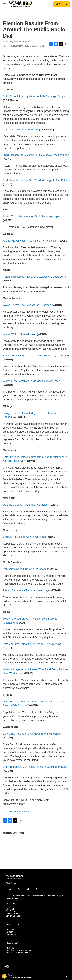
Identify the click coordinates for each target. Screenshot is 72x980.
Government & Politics (18, 811)
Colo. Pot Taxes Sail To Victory (21, 130)
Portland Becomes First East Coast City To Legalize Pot (35, 277)
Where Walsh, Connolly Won (20, 334)
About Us (10, 909)
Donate (63, 4)
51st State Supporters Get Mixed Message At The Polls (35, 180)
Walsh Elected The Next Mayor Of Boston (27, 305)
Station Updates (13, 916)
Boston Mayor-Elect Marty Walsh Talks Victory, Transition (36, 356)
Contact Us (11, 930)
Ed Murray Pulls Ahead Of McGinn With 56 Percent (32, 734)
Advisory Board (13, 914)
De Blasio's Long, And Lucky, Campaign (26, 505)
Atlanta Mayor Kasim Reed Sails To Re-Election (30, 241)
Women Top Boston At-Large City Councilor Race (32, 381)
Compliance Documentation (18, 950)
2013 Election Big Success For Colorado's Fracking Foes (36, 155)
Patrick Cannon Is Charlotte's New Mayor (27, 590)
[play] (4, 976)
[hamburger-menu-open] (5, 4)
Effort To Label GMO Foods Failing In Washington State (35, 767)
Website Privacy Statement (18, 953)
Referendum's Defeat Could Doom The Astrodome (32, 644)
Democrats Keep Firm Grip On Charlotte (26, 569)
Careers (9, 932)
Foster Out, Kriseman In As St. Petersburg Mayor (31, 216)
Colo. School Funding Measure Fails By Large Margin (34, 96)
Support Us (11, 934)
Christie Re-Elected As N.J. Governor (24, 537)
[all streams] (68, 976)
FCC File (10, 948)
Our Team (10, 911)
